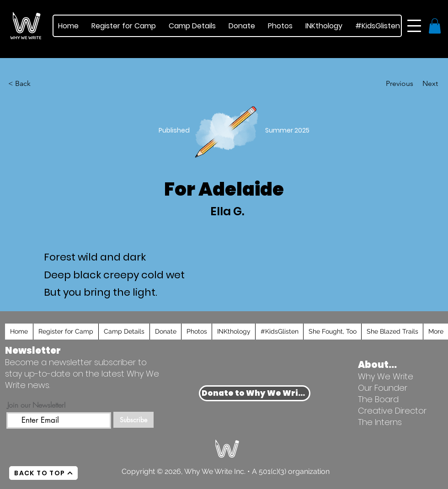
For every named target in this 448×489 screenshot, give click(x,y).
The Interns (380, 422)
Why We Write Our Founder (386, 382)
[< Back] (24, 84)
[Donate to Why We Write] (255, 393)
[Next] (415, 84)
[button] (414, 26)
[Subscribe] (133, 420)
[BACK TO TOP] (43, 473)
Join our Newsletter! (37, 405)
